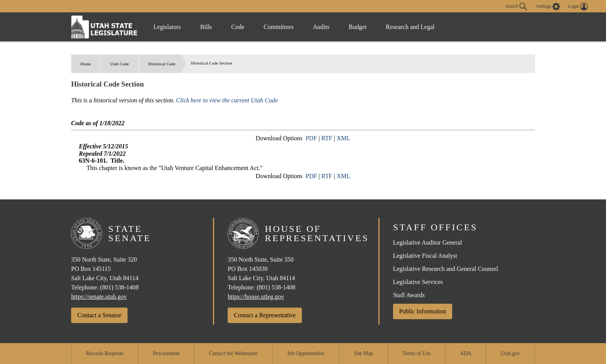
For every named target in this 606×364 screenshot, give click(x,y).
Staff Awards (409, 295)
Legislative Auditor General (428, 242)
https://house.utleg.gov (256, 297)
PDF (311, 138)
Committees (278, 27)
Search (516, 7)
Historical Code (162, 64)
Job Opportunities (306, 353)
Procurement (166, 353)
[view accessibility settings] (548, 7)
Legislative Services (418, 282)
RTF (327, 138)
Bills (206, 27)
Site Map (363, 353)
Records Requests (105, 353)
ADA (466, 353)
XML (344, 138)
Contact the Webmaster (233, 353)
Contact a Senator (99, 315)
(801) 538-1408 (119, 287)
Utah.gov (510, 353)
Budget (357, 27)
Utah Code (119, 64)
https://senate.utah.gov (99, 297)
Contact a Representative (265, 315)
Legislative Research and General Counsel (446, 269)
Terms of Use (416, 353)
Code (238, 27)
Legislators (167, 27)
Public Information (423, 311)
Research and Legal (410, 27)
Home (86, 64)
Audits (321, 27)
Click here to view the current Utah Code (227, 100)
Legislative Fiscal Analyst (425, 256)
